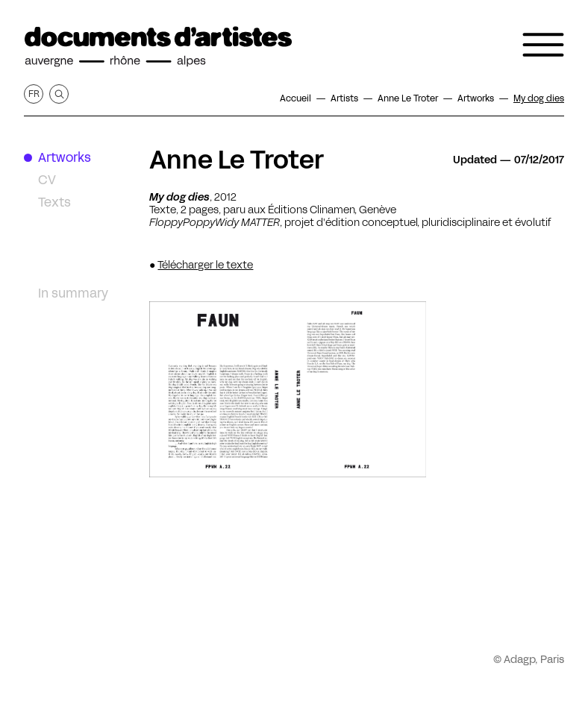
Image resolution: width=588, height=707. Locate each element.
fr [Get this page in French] (34, 94)
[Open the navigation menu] (543, 45)
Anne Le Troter (237, 160)
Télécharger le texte (205, 265)
